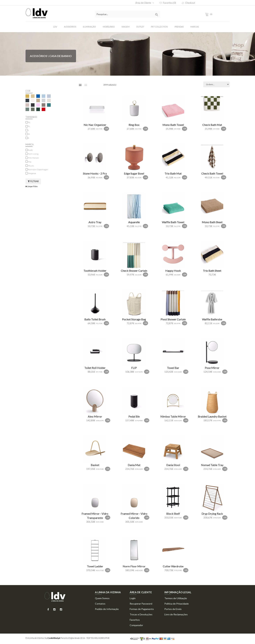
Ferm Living (33, 154)
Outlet (140, 27)
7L (29, 126)
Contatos (100, 604)
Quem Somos (102, 598)
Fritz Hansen (34, 158)
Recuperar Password (141, 604)
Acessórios (70, 27)
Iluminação (89, 27)
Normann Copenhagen (38, 170)
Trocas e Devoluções (141, 614)
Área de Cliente (145, 3)
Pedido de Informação (107, 609)
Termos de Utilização (176, 598)
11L (29, 122)
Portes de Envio (173, 609)
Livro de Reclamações (176, 614)
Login (133, 598)
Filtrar (33, 181)
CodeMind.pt (54, 638)
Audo (30, 150)
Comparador (136, 625)
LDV (55, 27)
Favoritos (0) (168, 3)
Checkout (188, 3)
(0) (209, 14)
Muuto (31, 166)
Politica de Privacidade (177, 604)
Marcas (195, 27)
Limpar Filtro (32, 186)
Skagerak (32, 173)
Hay (30, 162)
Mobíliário (109, 27)
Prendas (179, 27)
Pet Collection (159, 27)
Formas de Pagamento (142, 609)
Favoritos (135, 620)
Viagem (126, 27)
